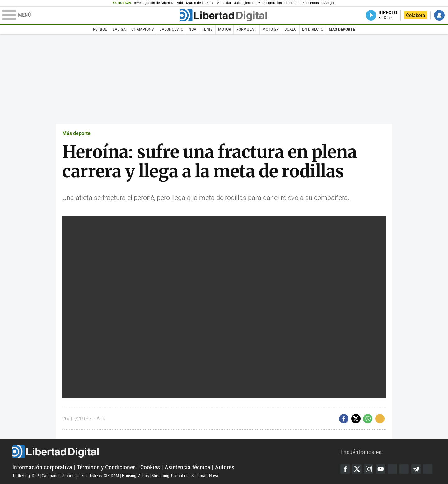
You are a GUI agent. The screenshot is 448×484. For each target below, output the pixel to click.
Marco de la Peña (200, 3)
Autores (225, 467)
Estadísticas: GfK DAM (100, 476)
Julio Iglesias (244, 3)
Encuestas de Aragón (319, 3)
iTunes (428, 469)
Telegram (416, 469)
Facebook (345, 469)
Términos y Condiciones (106, 467)
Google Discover (392, 469)
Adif (180, 3)
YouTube (380, 469)
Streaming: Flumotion (170, 476)
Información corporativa (42, 467)
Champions (142, 29)
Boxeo (290, 29)
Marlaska (224, 3)
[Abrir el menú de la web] (91, 15)
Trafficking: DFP (26, 476)
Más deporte (342, 29)
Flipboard (404, 469)
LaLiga (119, 29)
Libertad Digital (176, 452)
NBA (192, 29)
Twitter (357, 469)
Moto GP (271, 29)
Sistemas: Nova (205, 476)
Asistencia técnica (187, 467)
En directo (313, 29)
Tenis (207, 29)
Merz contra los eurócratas (278, 3)
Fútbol (100, 29)
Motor (224, 29)
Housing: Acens (135, 476)
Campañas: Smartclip (60, 476)
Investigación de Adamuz (154, 3)
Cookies (150, 467)
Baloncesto (171, 29)
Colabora (415, 15)
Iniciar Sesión (439, 15)
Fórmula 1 (247, 29)
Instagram (369, 469)
